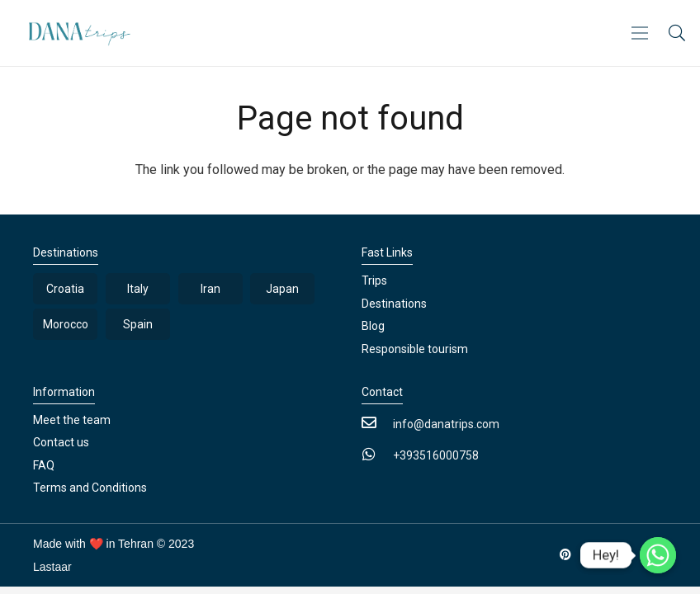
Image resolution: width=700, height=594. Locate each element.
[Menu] (640, 33)
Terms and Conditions (90, 488)
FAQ (44, 465)
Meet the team (72, 420)
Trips (374, 280)
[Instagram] (624, 555)
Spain (138, 324)
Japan (282, 289)
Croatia (65, 289)
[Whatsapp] (658, 555)
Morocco (66, 324)
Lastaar (52, 567)
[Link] (75, 33)
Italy (138, 289)
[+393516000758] (377, 455)
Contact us (61, 442)
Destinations (394, 304)
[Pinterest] (566, 555)
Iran (210, 289)
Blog (373, 326)
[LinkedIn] (595, 555)
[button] (677, 33)
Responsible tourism (415, 349)
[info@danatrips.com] (377, 424)
